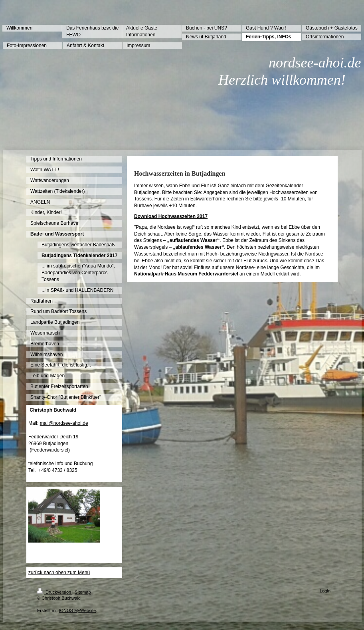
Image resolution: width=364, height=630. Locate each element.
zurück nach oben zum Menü (59, 573)
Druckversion (55, 592)
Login (325, 591)
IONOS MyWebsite (77, 610)
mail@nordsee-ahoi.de (64, 423)
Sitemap (83, 592)
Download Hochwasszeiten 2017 (171, 216)
